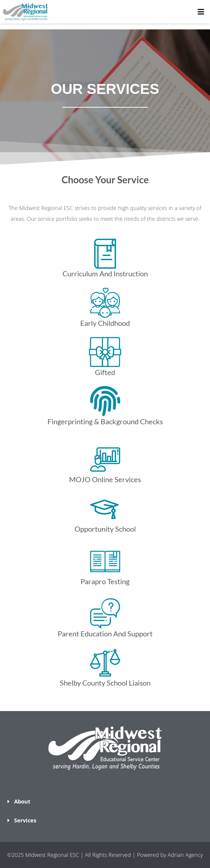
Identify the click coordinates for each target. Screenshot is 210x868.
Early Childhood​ (105, 323)
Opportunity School (105, 529)
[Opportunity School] (105, 509)
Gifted (105, 372)
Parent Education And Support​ (105, 634)
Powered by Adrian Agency (170, 855)
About (22, 801)
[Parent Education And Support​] (105, 613)
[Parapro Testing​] (105, 561)
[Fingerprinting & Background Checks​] (105, 401)
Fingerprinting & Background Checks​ (105, 421)
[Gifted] (105, 352)
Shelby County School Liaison (105, 683)
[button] (105, 779)
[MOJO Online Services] (105, 459)
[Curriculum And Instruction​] (105, 253)
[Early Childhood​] (105, 303)
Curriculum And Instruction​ (105, 273)
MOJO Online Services (105, 479)
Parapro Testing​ (105, 581)
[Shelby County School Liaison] (105, 662)
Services (25, 820)
